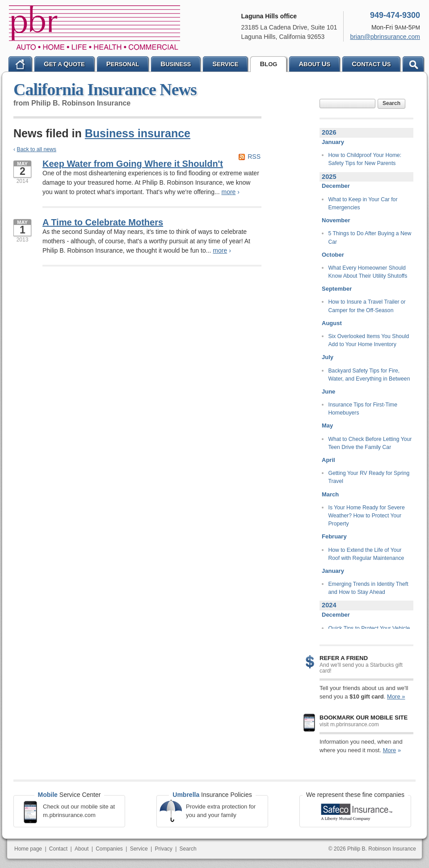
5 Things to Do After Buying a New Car (370, 237)
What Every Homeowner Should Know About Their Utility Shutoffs (368, 272)
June (328, 392)
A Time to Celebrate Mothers (103, 222)
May (327, 426)
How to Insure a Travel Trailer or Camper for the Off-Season (367, 306)
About (82, 849)
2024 (329, 605)
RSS (254, 157)
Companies (109, 849)
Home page (28, 849)
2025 (329, 177)
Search (391, 103)
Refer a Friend (344, 658)
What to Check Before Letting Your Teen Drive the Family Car (370, 443)
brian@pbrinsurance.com (385, 37)
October (333, 255)
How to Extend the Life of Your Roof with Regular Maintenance (366, 554)
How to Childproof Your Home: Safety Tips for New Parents (365, 159)
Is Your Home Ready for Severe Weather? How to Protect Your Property (367, 516)
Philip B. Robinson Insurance (95, 28)
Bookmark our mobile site (364, 718)
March (330, 494)
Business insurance (138, 133)
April (328, 460)
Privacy (163, 849)
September (337, 289)
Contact (58, 849)
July (328, 357)
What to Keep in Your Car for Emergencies (363, 203)
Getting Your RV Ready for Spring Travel (369, 477)
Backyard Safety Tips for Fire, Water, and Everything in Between (369, 375)
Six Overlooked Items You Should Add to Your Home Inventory (369, 340)
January (333, 142)
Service (139, 849)
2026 (329, 132)
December (336, 186)
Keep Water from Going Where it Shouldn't (133, 164)
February (334, 536)
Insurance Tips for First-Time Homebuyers (363, 409)
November (336, 220)
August (332, 323)
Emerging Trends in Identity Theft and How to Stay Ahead (368, 588)
